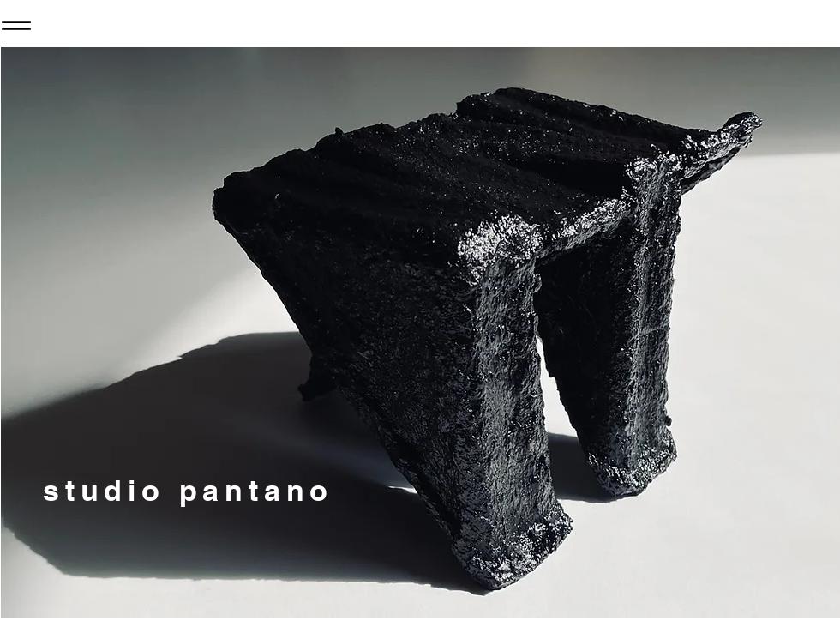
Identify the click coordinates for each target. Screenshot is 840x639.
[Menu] (16, 25)
